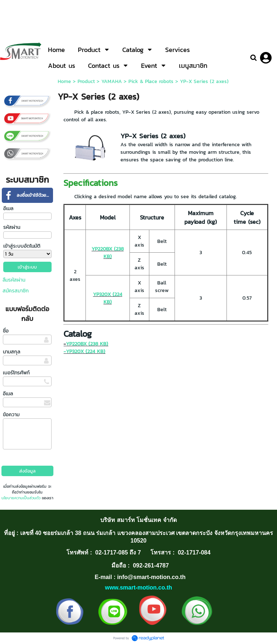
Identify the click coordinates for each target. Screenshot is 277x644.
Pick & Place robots (151, 81)
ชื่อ (6, 331)
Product (86, 81)
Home (64, 81)
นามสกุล (12, 352)
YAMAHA (112, 81)
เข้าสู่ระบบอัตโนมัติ (22, 246)
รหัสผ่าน (12, 227)
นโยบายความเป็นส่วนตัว (21, 498)
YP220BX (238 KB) (108, 253)
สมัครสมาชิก (16, 291)
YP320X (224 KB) (108, 298)
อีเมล (8, 208)
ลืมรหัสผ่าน (14, 280)
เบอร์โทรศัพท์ (16, 373)
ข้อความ (11, 415)
